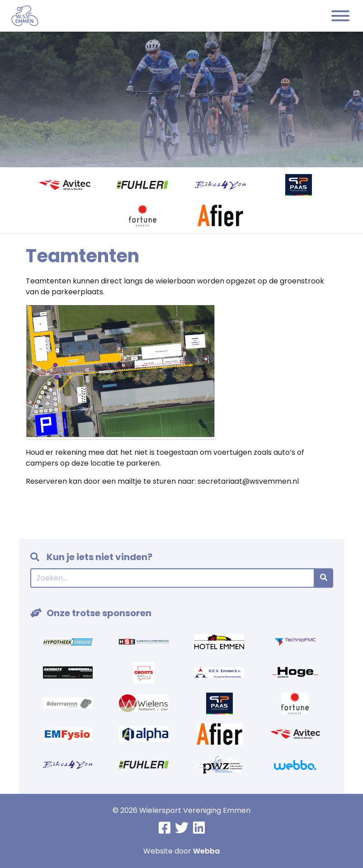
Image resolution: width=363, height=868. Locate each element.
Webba (206, 851)
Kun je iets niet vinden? (91, 557)
